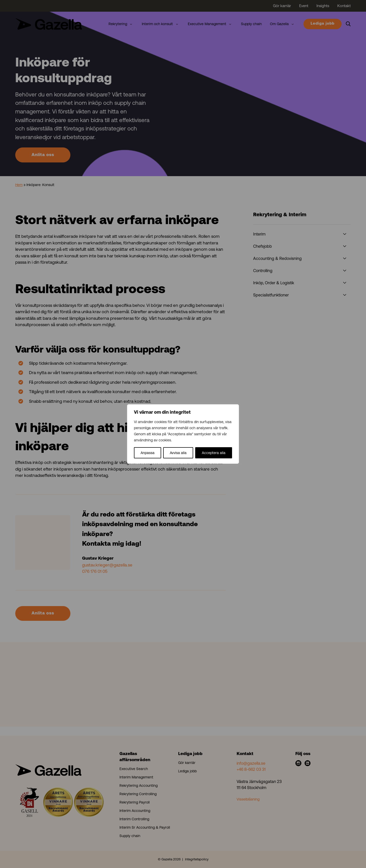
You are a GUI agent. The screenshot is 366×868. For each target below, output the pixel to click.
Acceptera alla (214, 453)
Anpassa (148, 453)
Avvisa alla (178, 453)
